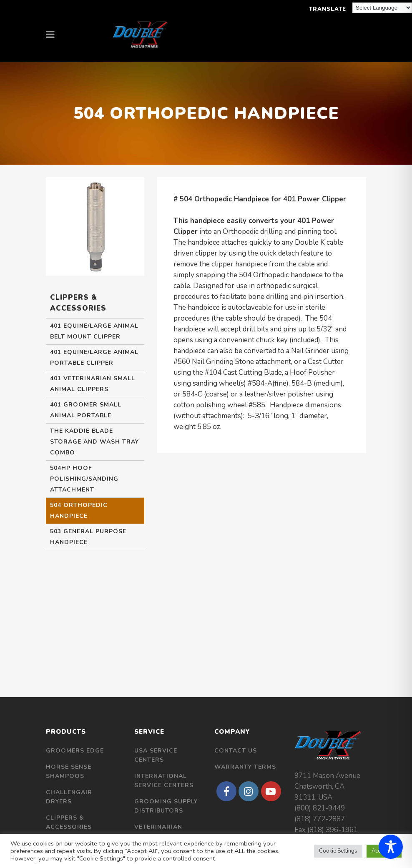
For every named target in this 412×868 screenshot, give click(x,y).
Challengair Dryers (69, 797)
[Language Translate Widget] (382, 8)
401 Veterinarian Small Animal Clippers (93, 384)
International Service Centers (164, 781)
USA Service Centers (156, 755)
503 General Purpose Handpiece (88, 537)
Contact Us (236, 751)
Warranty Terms (245, 767)
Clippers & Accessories (69, 822)
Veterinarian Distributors (159, 832)
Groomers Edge (75, 751)
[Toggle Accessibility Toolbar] (391, 847)
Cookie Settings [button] (338, 851)
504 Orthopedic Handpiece (79, 511)
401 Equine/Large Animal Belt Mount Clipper (94, 331)
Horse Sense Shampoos (69, 771)
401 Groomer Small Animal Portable (86, 410)
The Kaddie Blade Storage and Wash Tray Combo (94, 442)
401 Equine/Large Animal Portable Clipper (94, 357)
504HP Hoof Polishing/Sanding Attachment (84, 479)
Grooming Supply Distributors (166, 806)
